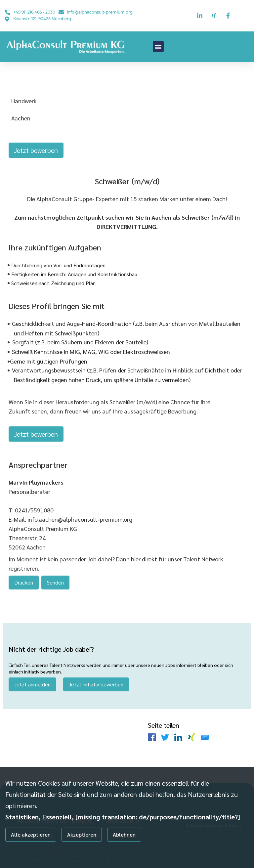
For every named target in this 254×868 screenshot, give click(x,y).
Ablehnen (124, 834)
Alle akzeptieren (31, 834)
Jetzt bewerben (36, 150)
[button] (158, 46)
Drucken (24, 579)
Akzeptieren (82, 834)
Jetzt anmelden (32, 679)
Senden (55, 579)
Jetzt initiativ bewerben (96, 679)
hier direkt (145, 555)
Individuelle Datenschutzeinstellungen (39, 852)
